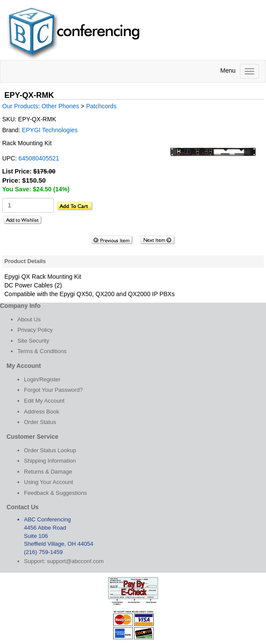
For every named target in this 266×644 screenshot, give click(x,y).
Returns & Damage (48, 472)
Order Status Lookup (50, 450)
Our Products (20, 106)
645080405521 (39, 158)
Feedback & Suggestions (56, 493)
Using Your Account (49, 482)
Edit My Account (44, 401)
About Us (29, 319)
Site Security (33, 341)
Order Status (40, 422)
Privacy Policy (35, 330)
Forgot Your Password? (53, 390)
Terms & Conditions (42, 351)
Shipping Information (50, 461)
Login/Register (42, 379)
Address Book (42, 412)
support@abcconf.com (75, 561)
